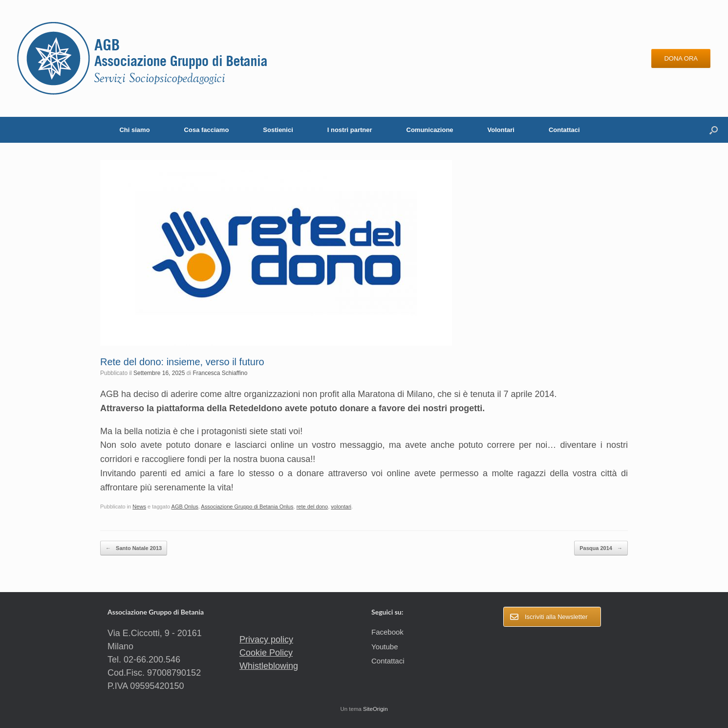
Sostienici (278, 130)
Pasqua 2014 (601, 548)
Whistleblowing (269, 666)
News (139, 507)
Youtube (385, 647)
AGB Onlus (185, 507)
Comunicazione (430, 130)
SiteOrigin (375, 709)
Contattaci (564, 130)
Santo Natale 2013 (134, 548)
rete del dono (312, 507)
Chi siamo (134, 130)
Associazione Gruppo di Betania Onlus (247, 507)
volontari (341, 507)
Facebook (387, 632)
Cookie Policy (266, 653)
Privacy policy (266, 640)
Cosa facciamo (207, 130)
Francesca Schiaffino (220, 373)
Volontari (501, 130)
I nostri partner (350, 130)
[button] (714, 130)
